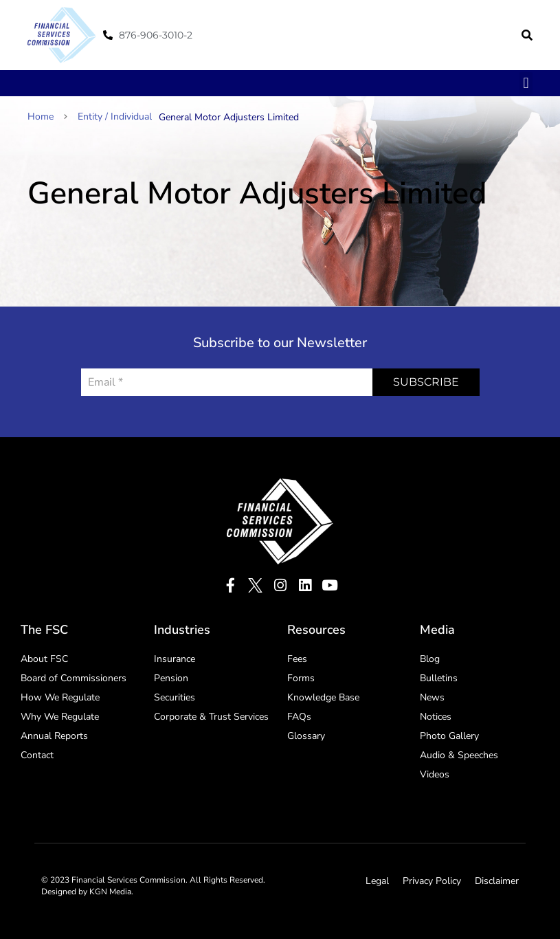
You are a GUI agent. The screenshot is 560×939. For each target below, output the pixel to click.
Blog (430, 659)
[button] (527, 35)
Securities (175, 697)
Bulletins (439, 678)
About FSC (44, 659)
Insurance (175, 659)
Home (47, 117)
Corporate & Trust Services (211, 717)
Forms (301, 678)
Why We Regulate (60, 717)
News (432, 697)
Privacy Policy (432, 881)
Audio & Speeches (459, 755)
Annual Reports (54, 736)
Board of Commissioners (74, 678)
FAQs (299, 717)
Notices (436, 717)
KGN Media (110, 892)
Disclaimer (497, 881)
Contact (37, 755)
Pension (171, 678)
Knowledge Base (323, 697)
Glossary (306, 736)
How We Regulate (60, 697)
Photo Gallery (449, 736)
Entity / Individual (115, 117)
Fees (297, 659)
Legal (377, 881)
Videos (435, 774)
